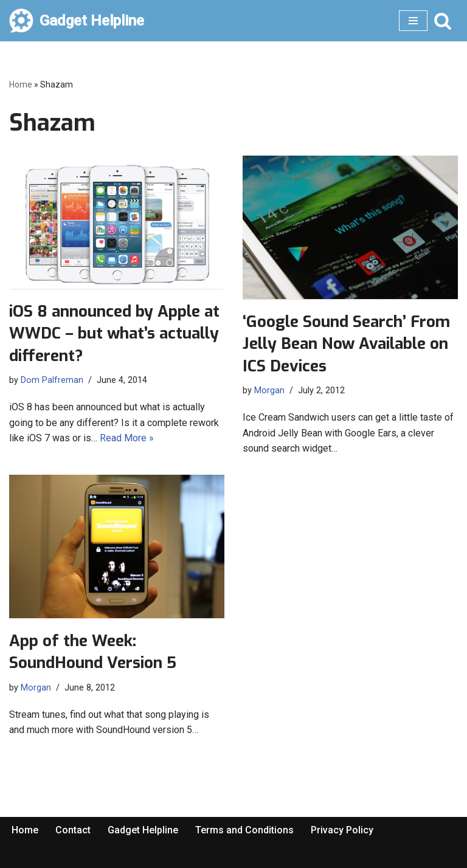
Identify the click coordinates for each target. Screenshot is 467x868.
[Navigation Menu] (413, 21)
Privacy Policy (342, 830)
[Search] (443, 21)
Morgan (269, 391)
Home (21, 84)
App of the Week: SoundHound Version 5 (93, 652)
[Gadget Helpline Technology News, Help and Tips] (77, 21)
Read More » (127, 438)
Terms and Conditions (244, 830)
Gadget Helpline (143, 830)
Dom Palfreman (52, 380)
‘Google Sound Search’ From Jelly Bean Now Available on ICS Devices (346, 344)
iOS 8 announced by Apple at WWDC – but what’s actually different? (114, 334)
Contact (73, 830)
